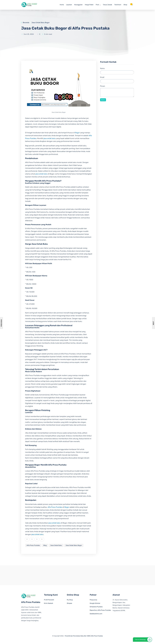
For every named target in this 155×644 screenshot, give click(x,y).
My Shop (70, 600)
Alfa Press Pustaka (55, 507)
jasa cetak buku (50, 138)
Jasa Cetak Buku (56, 545)
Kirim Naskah (49, 603)
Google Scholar (95, 603)
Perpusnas (93, 600)
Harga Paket (89, 5)
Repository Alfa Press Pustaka (100, 610)
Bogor (77, 133)
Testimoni (118, 5)
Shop (125, 5)
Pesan (103, 86)
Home (62, 5)
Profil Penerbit (49, 600)
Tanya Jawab (107, 5)
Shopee (69, 603)
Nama (102, 68)
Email (102, 77)
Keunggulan (78, 5)
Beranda (26, 23)
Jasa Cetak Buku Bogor (41, 23)
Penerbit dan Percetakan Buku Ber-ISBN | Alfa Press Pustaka (84, 636)
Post (97, 5)
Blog (45, 545)
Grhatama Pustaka (96, 607)
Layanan (69, 5)
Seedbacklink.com (96, 614)
